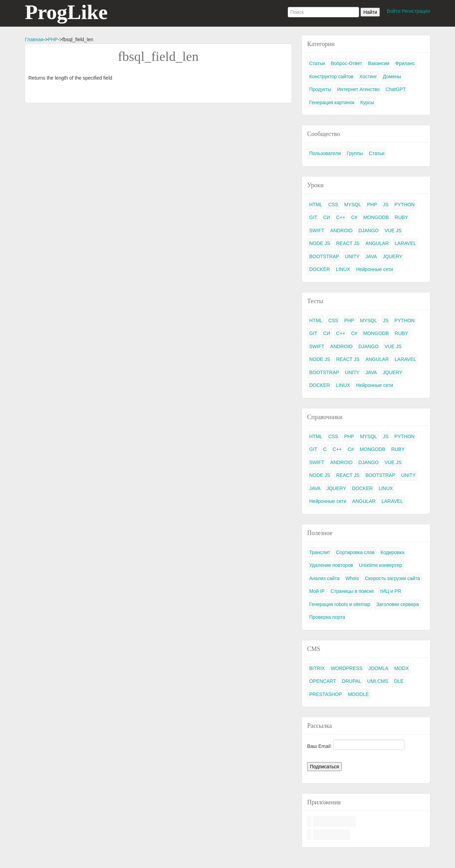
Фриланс (405, 63)
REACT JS (348, 243)
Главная (34, 39)
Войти (394, 11)
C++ (341, 217)
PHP (53, 39)
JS (386, 205)
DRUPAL (352, 681)
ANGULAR (377, 243)
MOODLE (359, 694)
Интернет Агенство (358, 89)
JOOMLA (378, 668)
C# (354, 217)
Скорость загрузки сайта (392, 578)
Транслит (320, 552)
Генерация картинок (332, 102)
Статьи (317, 63)
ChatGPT (395, 89)
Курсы (367, 102)
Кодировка (392, 552)
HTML (316, 205)
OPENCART (323, 681)
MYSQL (353, 205)
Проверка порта (327, 617)
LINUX (343, 269)
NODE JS (320, 243)
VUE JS (393, 230)
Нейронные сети (374, 269)
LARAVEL (405, 243)
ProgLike (66, 12)
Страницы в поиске (352, 591)
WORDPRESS (347, 668)
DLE (399, 681)
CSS (333, 205)
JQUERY (392, 256)
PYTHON (404, 205)
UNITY (352, 256)
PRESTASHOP (326, 694)
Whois (352, 578)
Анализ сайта (324, 578)
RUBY (402, 217)
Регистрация (416, 11)
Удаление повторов (331, 565)
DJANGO (368, 230)
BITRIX (317, 668)
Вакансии (379, 63)
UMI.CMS (378, 681)
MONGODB (376, 217)
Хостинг (368, 76)
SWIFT (317, 230)
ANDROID (342, 230)
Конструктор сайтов (331, 76)
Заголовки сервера (397, 604)
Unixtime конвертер (381, 565)
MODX (402, 668)
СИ (327, 217)
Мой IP (317, 591)
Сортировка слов (355, 552)
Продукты (320, 89)
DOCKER (320, 269)
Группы (355, 153)
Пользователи (325, 153)
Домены (392, 76)
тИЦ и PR (391, 591)
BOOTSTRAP (324, 256)
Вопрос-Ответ (346, 63)
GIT (313, 217)
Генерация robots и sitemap (340, 604)
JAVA (371, 256)
